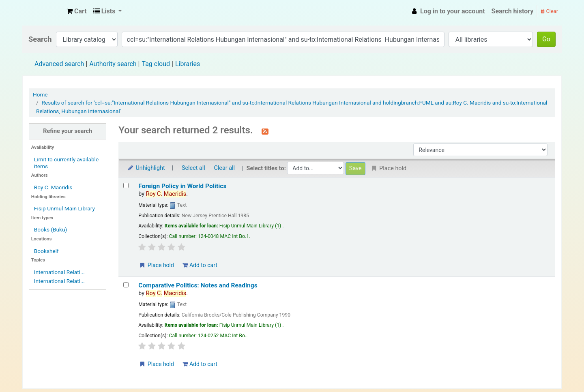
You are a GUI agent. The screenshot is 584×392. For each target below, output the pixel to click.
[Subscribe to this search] (265, 131)
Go (546, 39)
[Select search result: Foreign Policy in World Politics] (126, 185)
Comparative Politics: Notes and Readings (198, 285)
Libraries (188, 64)
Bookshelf (46, 251)
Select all (193, 168)
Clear (549, 11)
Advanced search (59, 64)
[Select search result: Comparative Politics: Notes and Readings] (126, 285)
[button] (77, 11)
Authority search (113, 64)
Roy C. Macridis (53, 187)
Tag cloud (156, 64)
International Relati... (59, 272)
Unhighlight (146, 168)
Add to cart (200, 265)
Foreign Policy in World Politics (182, 186)
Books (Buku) (50, 229)
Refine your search (68, 131)
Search (40, 39)
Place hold (156, 265)
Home (40, 94)
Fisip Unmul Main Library (43, 11)
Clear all (224, 168)
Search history (513, 11)
